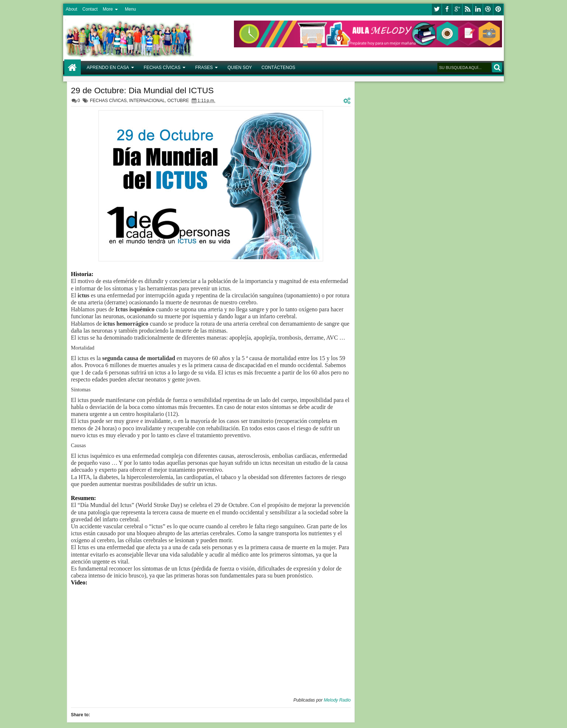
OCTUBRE (178, 101)
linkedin (478, 9)
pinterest (498, 9)
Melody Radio (337, 700)
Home (73, 68)
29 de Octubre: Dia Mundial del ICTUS (142, 90)
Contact (90, 9)
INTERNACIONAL (147, 101)
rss (467, 9)
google (457, 9)
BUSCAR (497, 67)
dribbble (488, 9)
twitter (437, 9)
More (108, 9)
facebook (447, 9)
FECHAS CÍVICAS (162, 68)
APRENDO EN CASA (108, 68)
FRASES (204, 68)
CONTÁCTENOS (278, 68)
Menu (130, 9)
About (71, 9)
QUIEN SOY (240, 68)
